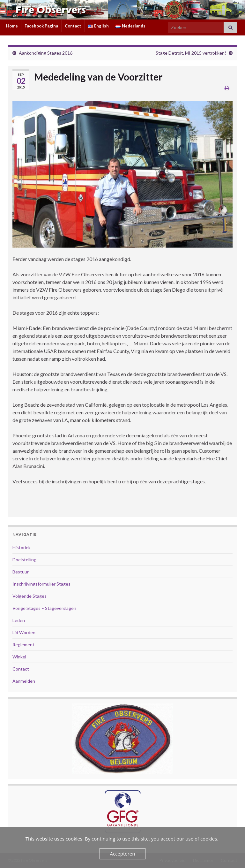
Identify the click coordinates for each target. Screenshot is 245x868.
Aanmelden (24, 681)
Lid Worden (24, 632)
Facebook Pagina (41, 26)
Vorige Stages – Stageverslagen (44, 608)
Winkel (19, 657)
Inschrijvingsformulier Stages (41, 584)
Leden (19, 620)
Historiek (22, 547)
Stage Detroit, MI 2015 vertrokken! (191, 53)
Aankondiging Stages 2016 (46, 53)
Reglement (23, 645)
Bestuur (21, 572)
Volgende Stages (30, 596)
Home (12, 26)
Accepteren (123, 854)
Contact (73, 26)
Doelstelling (24, 560)
